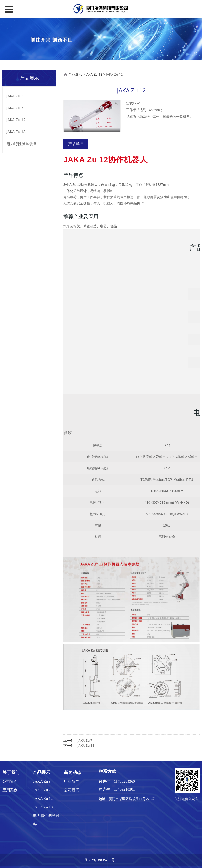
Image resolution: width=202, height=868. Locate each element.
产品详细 (76, 144)
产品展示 (75, 74)
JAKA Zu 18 (16, 132)
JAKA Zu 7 (15, 108)
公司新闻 (72, 790)
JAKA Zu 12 (16, 120)
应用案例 (10, 790)
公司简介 (10, 781)
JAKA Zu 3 (15, 96)
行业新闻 (72, 781)
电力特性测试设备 (22, 144)
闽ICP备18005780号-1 (101, 860)
